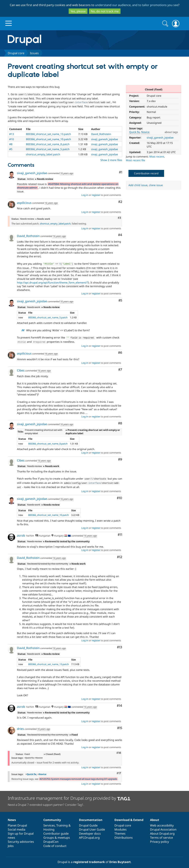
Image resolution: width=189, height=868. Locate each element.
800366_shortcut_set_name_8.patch (48, 143)
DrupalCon (51, 839)
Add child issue (138, 185)
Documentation (91, 817)
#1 (121, 172)
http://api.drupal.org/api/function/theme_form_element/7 (53, 281)
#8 (11, 143)
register (96, 194)
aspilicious (24, 202)
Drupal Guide (88, 822)
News (12, 817)
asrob (21, 532)
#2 (120, 201)
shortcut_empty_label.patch (43, 154)
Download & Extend (129, 817)
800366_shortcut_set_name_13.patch (49, 133)
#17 (119, 770)
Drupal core (16, 53)
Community (52, 817)
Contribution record (146, 173)
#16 (119, 750)
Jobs (11, 843)
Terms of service (161, 835)
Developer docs (90, 831)
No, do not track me (105, 11)
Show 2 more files (111, 159)
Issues (34, 53)
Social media (17, 826)
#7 (120, 368)
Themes (120, 831)
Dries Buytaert (120, 859)
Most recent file (135, 160)
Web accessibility (162, 822)
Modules (121, 826)
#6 (120, 351)
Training (62, 822)
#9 (120, 458)
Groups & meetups (57, 835)
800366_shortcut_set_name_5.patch (48, 148)
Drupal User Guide (92, 826)
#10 (12, 138)
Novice (145, 132)
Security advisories (21, 839)
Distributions (124, 835)
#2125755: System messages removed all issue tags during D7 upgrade (78, 776)
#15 (120, 725)
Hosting (49, 826)
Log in (85, 194)
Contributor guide (56, 831)
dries (20, 726)
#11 (120, 532)
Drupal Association (163, 826)
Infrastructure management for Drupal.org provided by (69, 795)
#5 (11, 148)
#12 (120, 554)
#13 (12, 133)
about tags (171, 132)
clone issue (156, 185)
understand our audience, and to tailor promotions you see (137, 5)
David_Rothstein (101, 133)
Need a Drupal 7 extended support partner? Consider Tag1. (46, 802)
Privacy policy (159, 839)
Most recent (157, 157)
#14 (120, 703)
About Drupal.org (162, 831)
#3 (119, 217)
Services (49, 822)
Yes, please (78, 11)
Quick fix (134, 132)
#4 (120, 234)
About (155, 817)
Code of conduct (55, 843)
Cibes (21, 369)
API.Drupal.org (89, 835)
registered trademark (89, 859)
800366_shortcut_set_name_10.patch (49, 138)
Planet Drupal (17, 822)
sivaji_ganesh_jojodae (160, 138)
